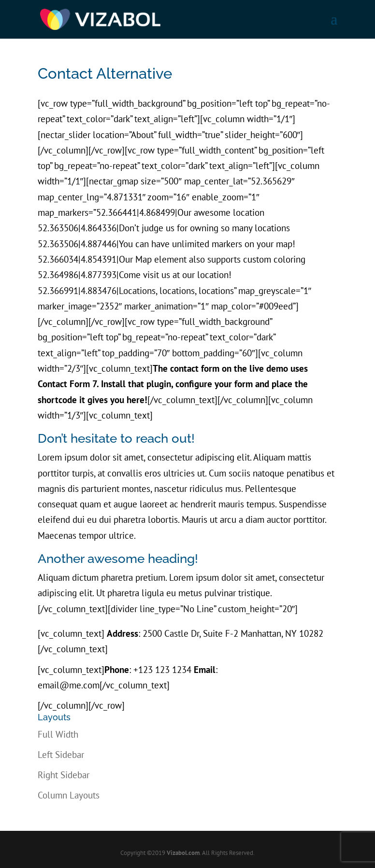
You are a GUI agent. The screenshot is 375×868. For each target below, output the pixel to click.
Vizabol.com (183, 853)
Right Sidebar (64, 775)
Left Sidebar (61, 755)
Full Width (58, 734)
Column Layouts (69, 795)
